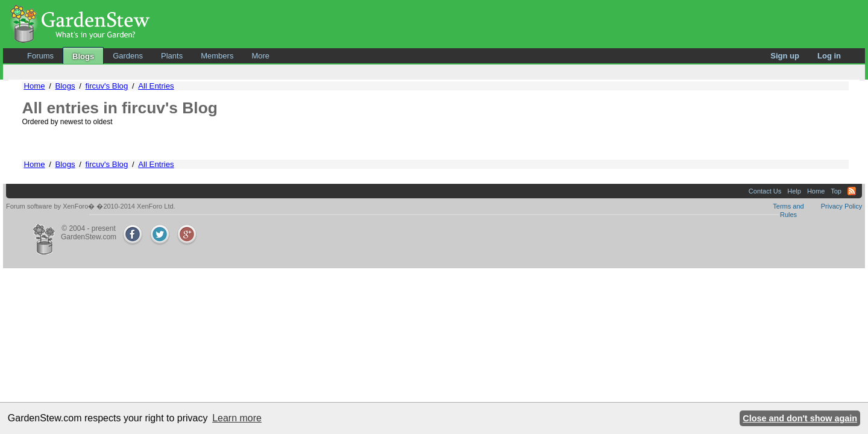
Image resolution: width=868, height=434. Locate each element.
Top (836, 191)
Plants (172, 56)
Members (217, 56)
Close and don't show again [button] (800, 418)
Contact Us (765, 191)
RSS (852, 191)
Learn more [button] (237, 418)
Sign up (785, 56)
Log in (829, 56)
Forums (40, 56)
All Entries (156, 86)
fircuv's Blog (107, 86)
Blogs (83, 56)
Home (34, 86)
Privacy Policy (841, 206)
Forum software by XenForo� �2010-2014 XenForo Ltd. (91, 206)
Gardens (128, 56)
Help (794, 191)
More (260, 56)
